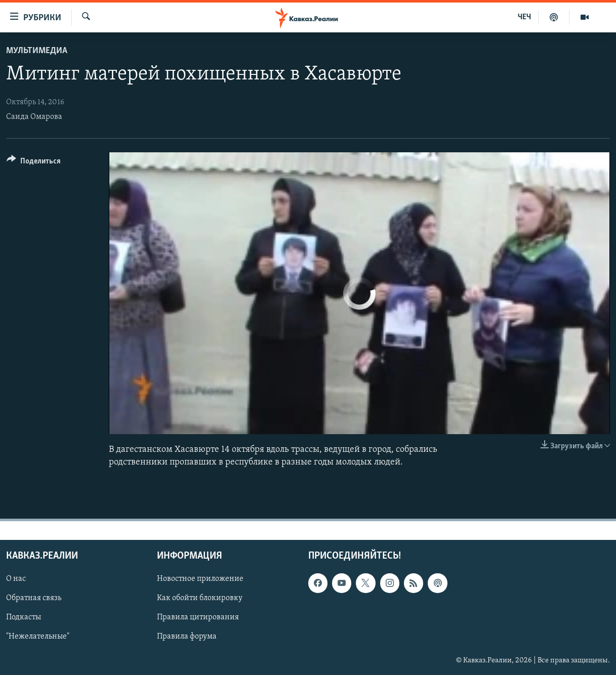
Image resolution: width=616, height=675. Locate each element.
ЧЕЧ (524, 17)
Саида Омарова (34, 117)
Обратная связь (34, 599)
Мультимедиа (37, 51)
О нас (16, 579)
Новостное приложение (200, 579)
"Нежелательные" (38, 637)
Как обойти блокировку (200, 599)
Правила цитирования (198, 618)
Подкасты (24, 618)
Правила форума (187, 637)
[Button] (34, 163)
